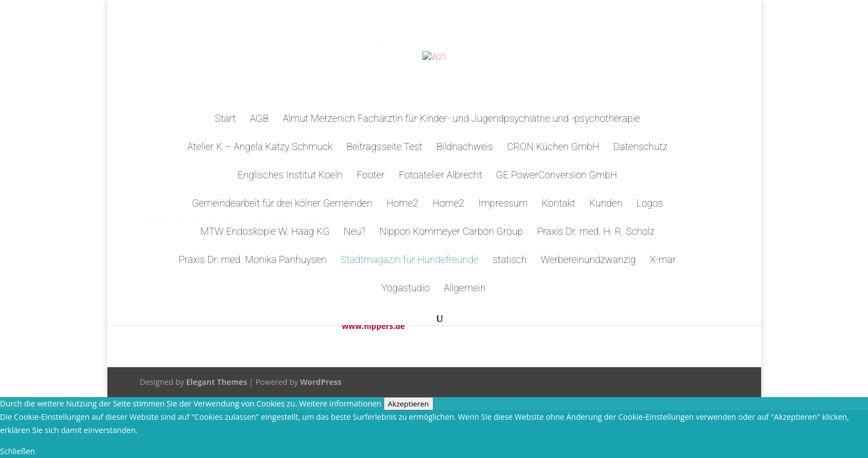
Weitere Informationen (340, 403)
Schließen (17, 451)
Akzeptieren (409, 404)
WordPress (321, 382)
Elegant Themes (216, 382)
